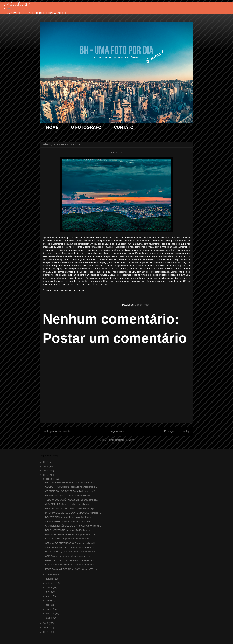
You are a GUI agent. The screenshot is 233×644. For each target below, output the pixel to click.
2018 (46, 462)
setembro (51, 583)
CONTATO (124, 127)
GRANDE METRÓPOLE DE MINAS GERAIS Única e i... (73, 526)
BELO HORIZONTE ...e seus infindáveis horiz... (69, 530)
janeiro (49, 618)
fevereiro (50, 614)
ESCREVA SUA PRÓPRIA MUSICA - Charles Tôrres (71, 569)
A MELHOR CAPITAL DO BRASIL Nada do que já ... (71, 547)
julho (48, 592)
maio (48, 601)
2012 (46, 632)
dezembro (51, 479)
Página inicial (117, 431)
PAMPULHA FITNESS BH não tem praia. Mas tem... (71, 534)
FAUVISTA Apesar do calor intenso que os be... (68, 496)
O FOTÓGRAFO (86, 127)
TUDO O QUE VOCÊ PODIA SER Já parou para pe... (72, 500)
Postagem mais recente (57, 431)
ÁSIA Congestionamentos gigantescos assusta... (69, 556)
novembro (51, 575)
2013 (46, 628)
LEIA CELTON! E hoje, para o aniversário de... (68, 539)
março (49, 609)
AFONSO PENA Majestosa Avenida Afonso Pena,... (71, 521)
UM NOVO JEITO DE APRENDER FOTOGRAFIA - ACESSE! (37, 13)
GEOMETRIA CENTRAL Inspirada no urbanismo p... (71, 487)
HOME (52, 127)
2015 (46, 475)
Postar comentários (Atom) (121, 440)
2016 (46, 471)
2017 (46, 466)
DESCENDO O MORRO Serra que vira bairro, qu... (70, 508)
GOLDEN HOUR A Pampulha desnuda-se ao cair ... (71, 565)
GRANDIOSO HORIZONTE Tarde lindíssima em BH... (72, 491)
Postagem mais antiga (177, 431)
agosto (49, 588)
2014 (46, 623)
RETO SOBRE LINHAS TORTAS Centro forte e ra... (71, 483)
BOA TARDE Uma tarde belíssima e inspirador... (69, 517)
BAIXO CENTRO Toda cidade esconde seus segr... (70, 560)
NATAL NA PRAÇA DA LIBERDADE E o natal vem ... (71, 552)
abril (48, 605)
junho (49, 596)
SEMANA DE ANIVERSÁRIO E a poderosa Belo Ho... (72, 543)
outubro (50, 579)
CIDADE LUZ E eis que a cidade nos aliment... (68, 504)
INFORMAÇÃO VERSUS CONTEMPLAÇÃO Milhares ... (73, 513)
